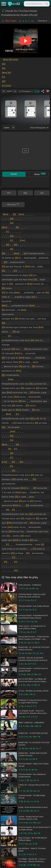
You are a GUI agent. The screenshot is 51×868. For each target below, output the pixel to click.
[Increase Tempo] (15, 91)
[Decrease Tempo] (4, 91)
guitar (7, 128)
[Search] (47, 4)
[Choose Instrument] (13, 128)
